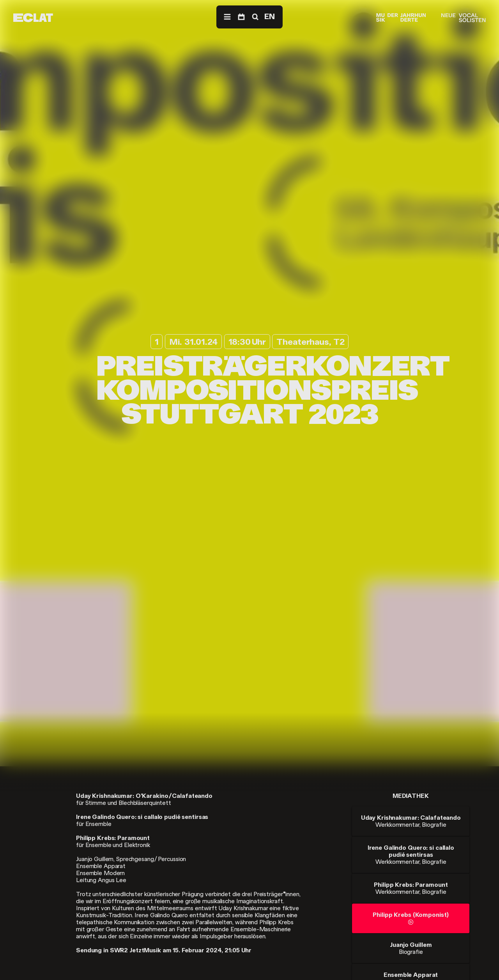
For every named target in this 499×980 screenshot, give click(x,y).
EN (270, 17)
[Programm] (241, 17)
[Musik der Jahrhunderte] (401, 18)
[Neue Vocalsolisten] (463, 18)
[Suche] (255, 17)
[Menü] (227, 17)
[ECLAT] (33, 18)
